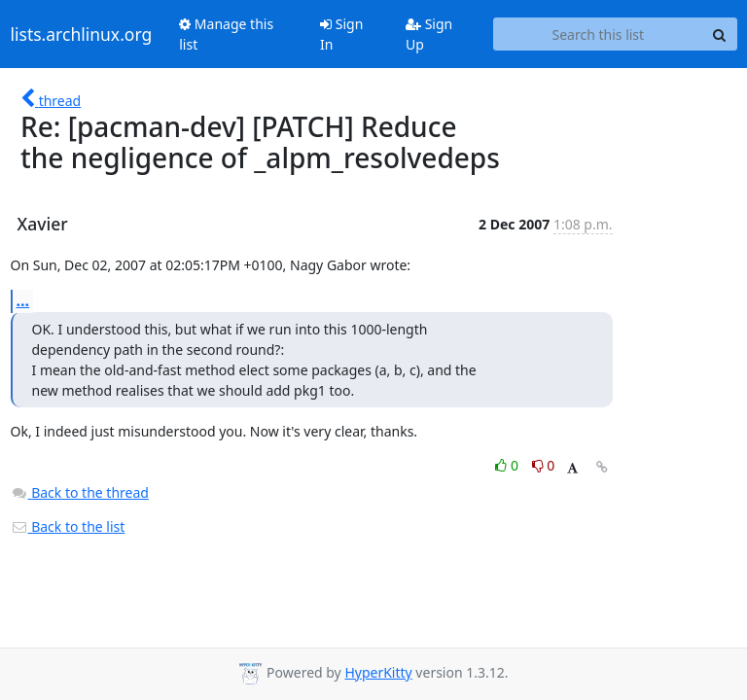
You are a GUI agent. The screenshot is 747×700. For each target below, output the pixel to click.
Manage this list (226, 34)
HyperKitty (378, 672)
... (23, 300)
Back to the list (68, 526)
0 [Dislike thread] (544, 465)
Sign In (341, 34)
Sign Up (429, 34)
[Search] (720, 34)
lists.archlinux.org (82, 34)
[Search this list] (598, 34)
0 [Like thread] (508, 465)
